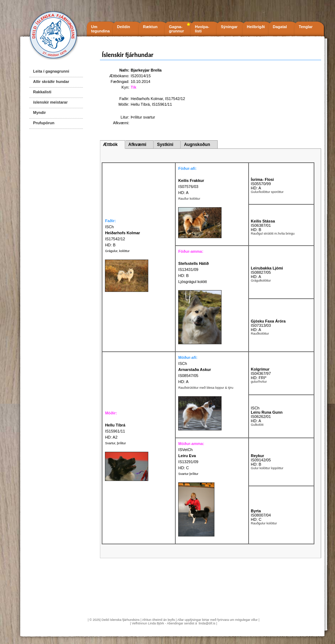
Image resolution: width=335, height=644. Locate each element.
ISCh (182, 363)
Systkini (165, 145)
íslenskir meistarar (50, 102)
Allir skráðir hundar (51, 82)
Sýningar (229, 27)
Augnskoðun (197, 145)
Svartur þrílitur (188, 474)
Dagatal (280, 27)
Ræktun (150, 27)
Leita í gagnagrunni (51, 71)
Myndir (39, 112)
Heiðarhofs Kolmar (147, 99)
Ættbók (110, 145)
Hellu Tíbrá (140, 104)
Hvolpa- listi (202, 29)
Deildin (124, 27)
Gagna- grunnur (176, 29)
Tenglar (306, 27)
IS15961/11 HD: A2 (115, 431)
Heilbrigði (256, 27)
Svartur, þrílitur (115, 443)
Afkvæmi (137, 145)
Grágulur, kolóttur (117, 251)
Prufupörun (44, 123)
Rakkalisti (42, 92)
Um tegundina (100, 29)
